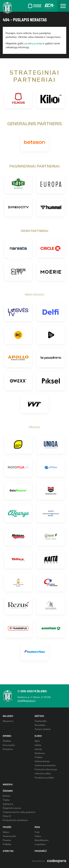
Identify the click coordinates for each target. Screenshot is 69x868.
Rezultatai (40, 725)
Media (37, 827)
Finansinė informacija (46, 769)
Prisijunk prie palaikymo (15, 820)
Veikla (38, 745)
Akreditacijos (42, 840)
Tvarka (6, 800)
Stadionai (40, 753)
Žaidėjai (7, 741)
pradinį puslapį (34, 43)
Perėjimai (8, 749)
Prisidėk (7, 827)
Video (38, 836)
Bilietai (6, 796)
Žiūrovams (8, 791)
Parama (7, 840)
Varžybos (39, 716)
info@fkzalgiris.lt (26, 701)
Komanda (7, 736)
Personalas (9, 745)
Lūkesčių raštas (43, 773)
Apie (37, 741)
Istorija (38, 749)
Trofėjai (38, 757)
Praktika (7, 844)
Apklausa (8, 804)
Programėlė (41, 851)
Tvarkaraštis (41, 721)
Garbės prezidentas (45, 765)
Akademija (8, 784)
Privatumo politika (44, 778)
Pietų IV (7, 816)
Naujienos (8, 716)
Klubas (38, 736)
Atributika (8, 851)
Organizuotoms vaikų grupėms (19, 812)
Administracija (42, 761)
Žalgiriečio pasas (12, 808)
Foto (37, 832)
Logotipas (40, 844)
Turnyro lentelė (43, 729)
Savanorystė (9, 836)
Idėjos (6, 832)
